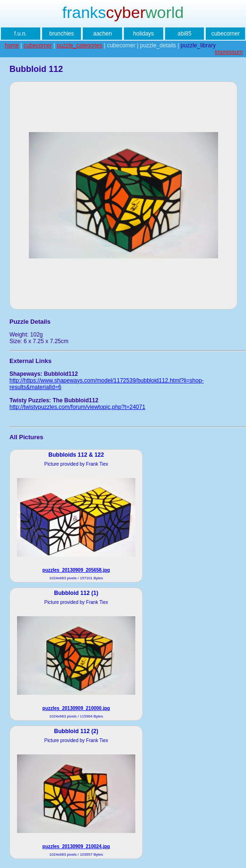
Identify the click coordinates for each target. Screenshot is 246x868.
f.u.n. (21, 34)
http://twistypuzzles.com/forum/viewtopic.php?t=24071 (77, 407)
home (12, 45)
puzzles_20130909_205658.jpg (76, 570)
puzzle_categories (80, 45)
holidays (143, 34)
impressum (229, 52)
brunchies (61, 34)
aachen (102, 34)
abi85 (184, 34)
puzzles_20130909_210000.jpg (76, 708)
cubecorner (226, 34)
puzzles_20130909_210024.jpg (76, 846)
